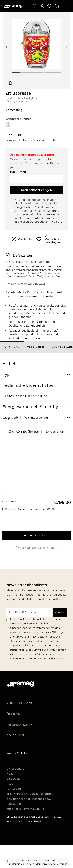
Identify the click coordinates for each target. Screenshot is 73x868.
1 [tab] (16, 71)
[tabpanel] (36, 44)
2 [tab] (24, 71)
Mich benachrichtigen (36, 190)
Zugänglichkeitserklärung (25, 809)
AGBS (10, 774)
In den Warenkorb (36, 536)
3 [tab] (32, 71)
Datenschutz (16, 769)
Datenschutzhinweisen (45, 222)
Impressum (14, 789)
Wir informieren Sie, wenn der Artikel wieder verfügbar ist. (39, 864)
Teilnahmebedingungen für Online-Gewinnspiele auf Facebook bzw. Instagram (31, 799)
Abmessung (14, 110)
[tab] (12, 347)
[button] (10, 83)
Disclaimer (14, 779)
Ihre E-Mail (18, 172)
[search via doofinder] (35, 6)
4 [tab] (41, 71)
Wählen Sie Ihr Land (18, 753)
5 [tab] (49, 71)
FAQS (10, 784)
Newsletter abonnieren (27, 585)
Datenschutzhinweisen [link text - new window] (51, 658)
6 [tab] (57, 71)
